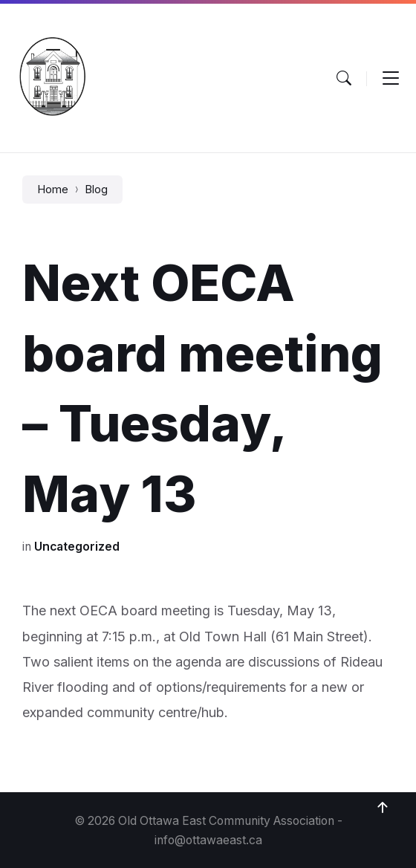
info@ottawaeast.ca (208, 840)
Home (53, 190)
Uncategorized (77, 547)
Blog (96, 190)
